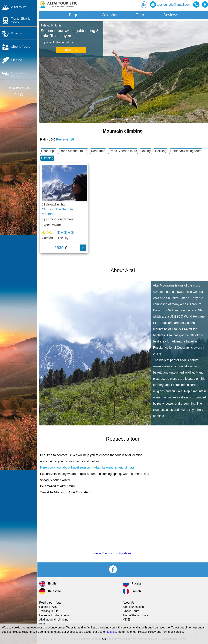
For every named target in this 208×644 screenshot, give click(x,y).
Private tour (20, 33)
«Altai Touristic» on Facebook (113, 553)
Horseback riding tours (186, 151)
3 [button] (127, 121)
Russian (133, 584)
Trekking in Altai (49, 611)
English (49, 584)
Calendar (110, 15)
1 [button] (113, 121)
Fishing (17, 60)
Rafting (146, 151)
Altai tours (19, 7)
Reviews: (65, 139)
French (132, 591)
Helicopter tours (19, 74)
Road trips (48, 151)
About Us (129, 603)
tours (22, 20)
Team (141, 15)
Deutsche (50, 591)
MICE (126, 620)
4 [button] (134, 121)
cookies (111, 632)
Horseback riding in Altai (54, 615)
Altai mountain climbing (54, 620)
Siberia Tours (21, 47)
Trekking (161, 151)
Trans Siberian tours (73, 151)
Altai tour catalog (133, 607)
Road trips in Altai (50, 603)
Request (76, 15)
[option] (123, 72)
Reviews (171, 15)
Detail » (71, 50)
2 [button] (120, 121)
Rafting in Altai (48, 607)
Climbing (47, 158)
